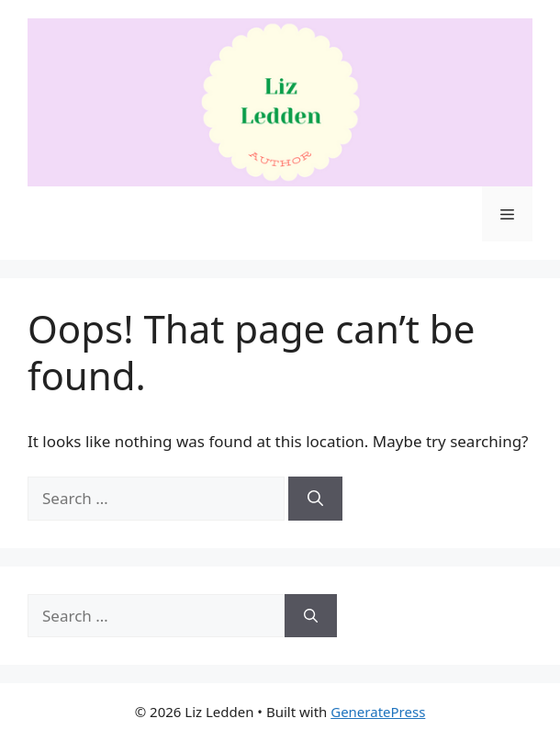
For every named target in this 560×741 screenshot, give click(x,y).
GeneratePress (378, 712)
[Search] (315, 499)
